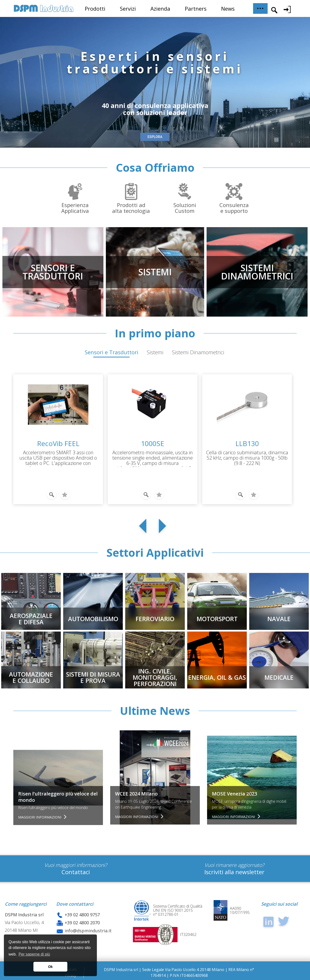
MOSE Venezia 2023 (234, 794)
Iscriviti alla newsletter (234, 872)
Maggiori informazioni (40, 817)
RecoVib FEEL (58, 443)
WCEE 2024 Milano (136, 794)
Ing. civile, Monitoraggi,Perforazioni (155, 677)
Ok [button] (50, 967)
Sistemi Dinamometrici (198, 352)
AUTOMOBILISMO (93, 619)
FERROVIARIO (155, 619)
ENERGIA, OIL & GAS (217, 677)
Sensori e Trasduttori (112, 352)
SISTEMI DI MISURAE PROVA (93, 677)
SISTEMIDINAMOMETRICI (257, 272)
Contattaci (76, 872)
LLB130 (247, 443)
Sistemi (155, 352)
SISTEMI (155, 272)
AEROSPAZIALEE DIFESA (31, 619)
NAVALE (279, 619)
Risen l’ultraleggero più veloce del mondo (58, 797)
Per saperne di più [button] (34, 954)
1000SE (153, 443)
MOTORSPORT (217, 619)
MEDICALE (279, 677)
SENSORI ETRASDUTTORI (53, 272)
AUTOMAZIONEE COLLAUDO (31, 677)
